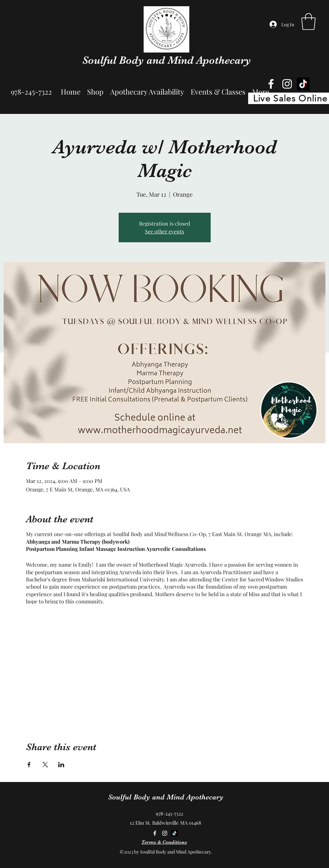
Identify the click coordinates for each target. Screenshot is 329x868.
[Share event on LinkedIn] (61, 765)
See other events (164, 231)
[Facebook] (271, 84)
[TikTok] (303, 84)
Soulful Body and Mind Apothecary (167, 60)
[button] (308, 22)
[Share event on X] (45, 765)
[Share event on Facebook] (29, 765)
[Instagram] (287, 84)
